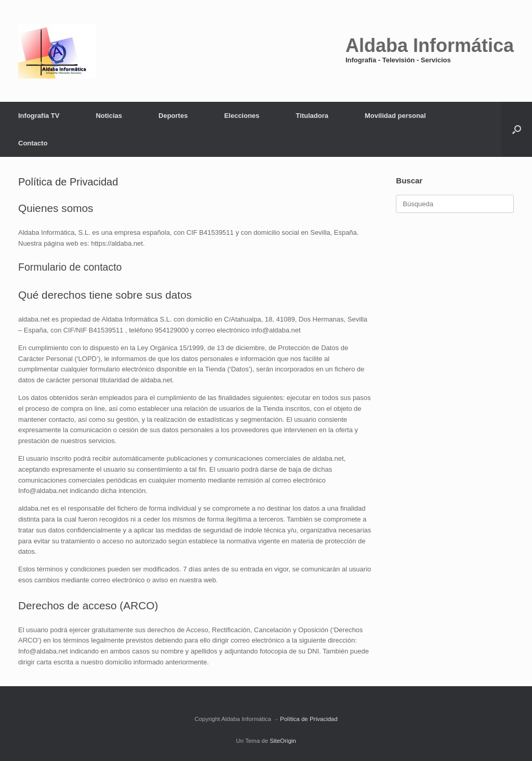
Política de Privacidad (309, 719)
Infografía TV (39, 116)
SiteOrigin (283, 741)
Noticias (109, 116)
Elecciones (242, 116)
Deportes (173, 116)
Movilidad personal (395, 116)
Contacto (33, 143)
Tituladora (312, 116)
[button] (517, 129)
